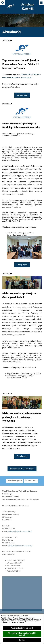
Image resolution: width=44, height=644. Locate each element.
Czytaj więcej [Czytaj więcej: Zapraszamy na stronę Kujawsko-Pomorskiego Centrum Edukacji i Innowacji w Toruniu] (22, 95)
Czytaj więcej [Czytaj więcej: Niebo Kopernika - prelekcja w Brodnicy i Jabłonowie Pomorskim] (22, 265)
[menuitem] (15, 484)
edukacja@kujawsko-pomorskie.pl (20, 534)
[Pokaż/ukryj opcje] (3, 3)
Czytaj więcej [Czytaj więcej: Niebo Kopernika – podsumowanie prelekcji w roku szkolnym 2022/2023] (22, 456)
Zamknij (22, 640)
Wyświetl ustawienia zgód (22, 628)
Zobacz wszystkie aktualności (22, 469)
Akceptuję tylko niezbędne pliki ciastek (22, 634)
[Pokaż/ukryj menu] (41, 3)
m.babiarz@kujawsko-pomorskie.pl (20, 548)
